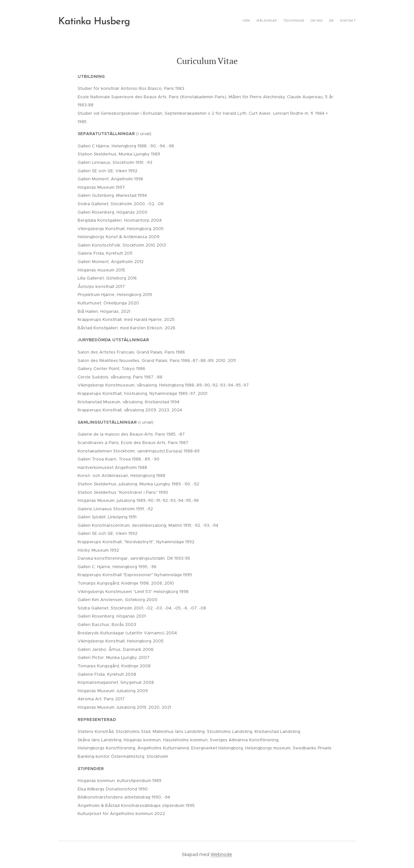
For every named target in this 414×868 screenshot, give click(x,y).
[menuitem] (324, 21)
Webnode (221, 854)
